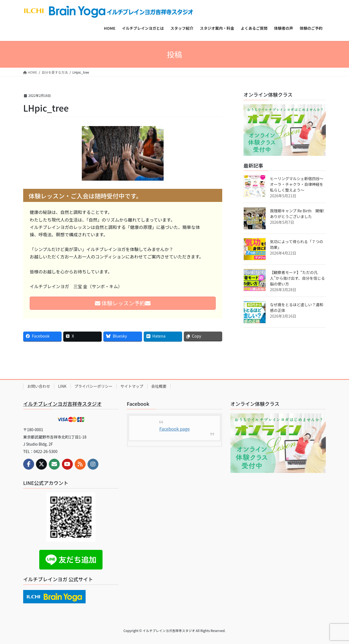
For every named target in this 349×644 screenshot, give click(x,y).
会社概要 (159, 386)
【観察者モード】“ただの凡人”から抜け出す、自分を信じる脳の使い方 (297, 278)
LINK (62, 386)
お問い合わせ (39, 386)
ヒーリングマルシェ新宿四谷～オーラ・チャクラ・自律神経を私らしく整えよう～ (297, 184)
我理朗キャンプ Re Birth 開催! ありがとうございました (299, 214)
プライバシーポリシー (94, 386)
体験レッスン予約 (123, 303)
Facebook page (174, 429)
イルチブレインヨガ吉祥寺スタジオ (62, 404)
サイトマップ (132, 386)
